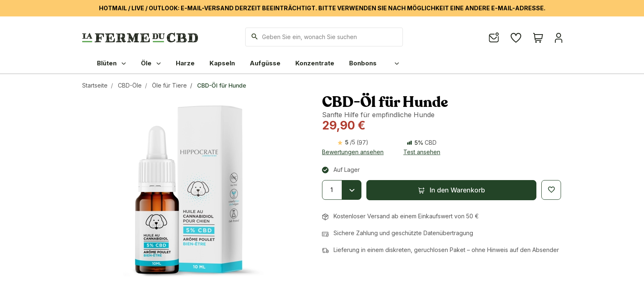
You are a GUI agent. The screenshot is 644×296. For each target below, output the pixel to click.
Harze (185, 63)
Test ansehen (422, 152)
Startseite (95, 85)
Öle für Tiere (169, 85)
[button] (451, 190)
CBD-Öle (130, 85)
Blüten (112, 63)
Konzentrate (315, 63)
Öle (151, 63)
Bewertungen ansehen (353, 152)
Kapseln (222, 63)
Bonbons (363, 63)
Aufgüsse (265, 63)
